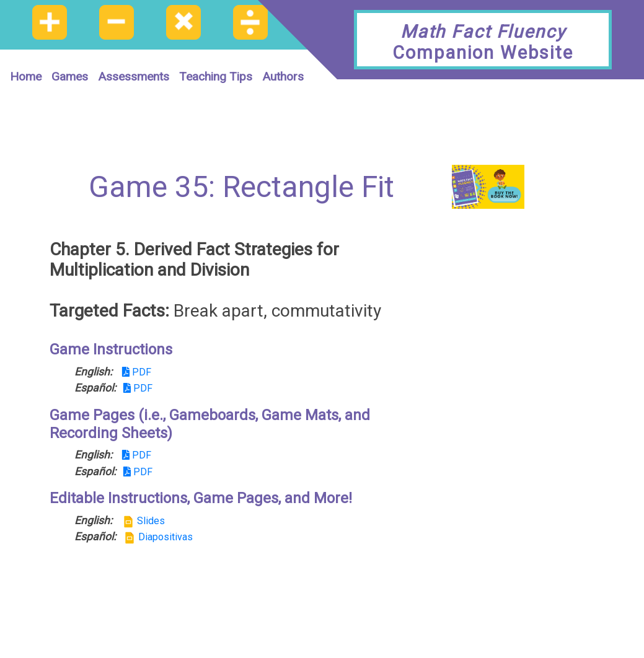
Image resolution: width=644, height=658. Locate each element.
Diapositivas (158, 537)
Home (26, 77)
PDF (137, 372)
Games (70, 77)
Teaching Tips (216, 77)
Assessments (134, 77)
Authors (283, 77)
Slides (143, 521)
